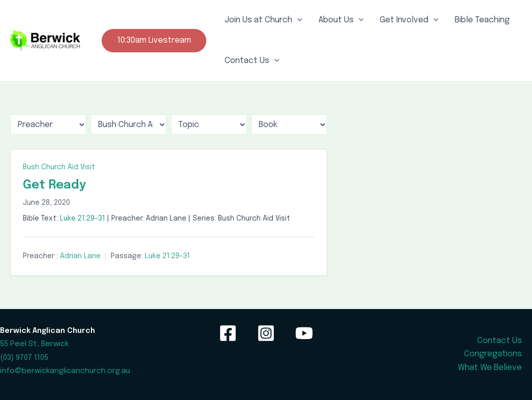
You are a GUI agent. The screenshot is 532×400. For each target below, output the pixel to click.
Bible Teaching (482, 20)
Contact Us (252, 61)
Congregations (493, 354)
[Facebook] (228, 333)
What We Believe (490, 368)
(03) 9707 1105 (24, 358)
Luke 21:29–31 (83, 219)
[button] (154, 41)
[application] (297, 20)
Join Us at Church (263, 20)
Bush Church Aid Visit (59, 167)
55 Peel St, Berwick (34, 344)
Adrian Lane (80, 256)
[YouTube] (304, 333)
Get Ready (54, 185)
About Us (341, 20)
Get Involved (409, 20)
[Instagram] (266, 333)
